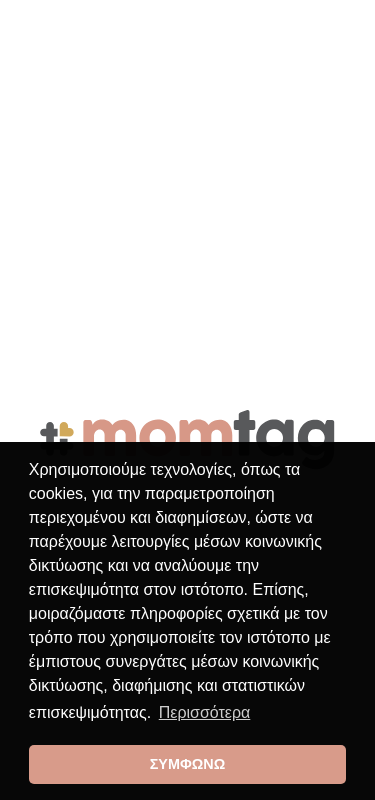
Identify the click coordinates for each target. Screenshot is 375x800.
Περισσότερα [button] (205, 712)
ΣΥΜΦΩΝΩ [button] (188, 764)
